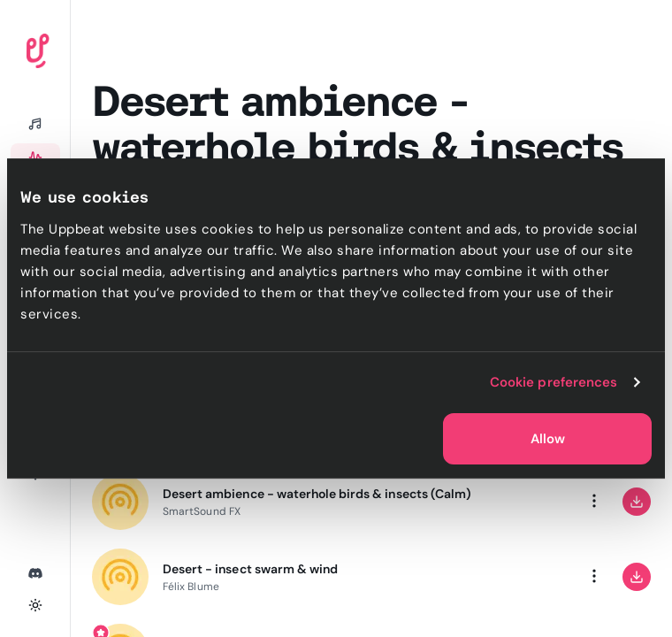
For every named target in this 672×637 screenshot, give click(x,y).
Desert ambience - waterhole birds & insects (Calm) (317, 494)
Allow (548, 439)
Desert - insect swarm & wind (250, 569)
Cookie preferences (554, 382)
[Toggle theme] (35, 605)
